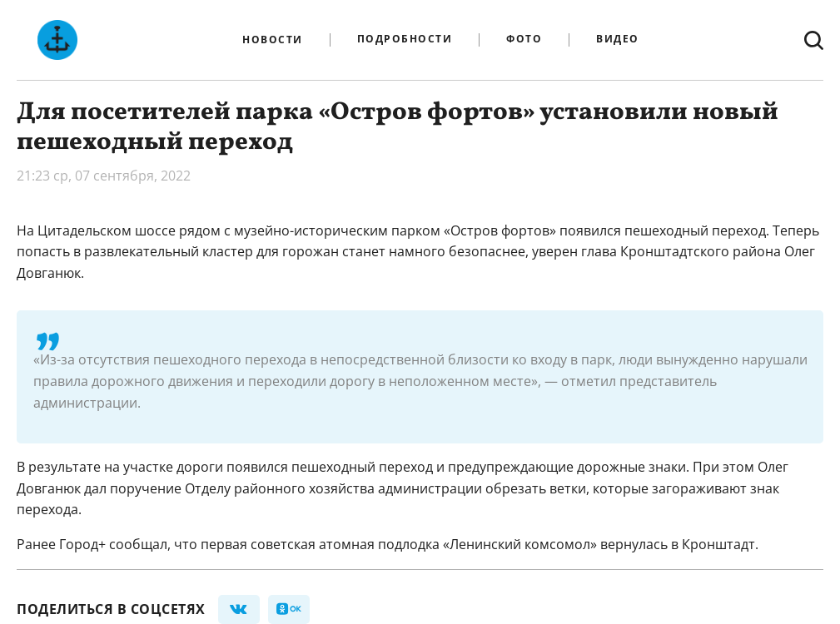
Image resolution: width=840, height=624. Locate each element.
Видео (618, 40)
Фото (524, 40)
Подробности (405, 40)
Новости (273, 40)
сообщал (138, 544)
